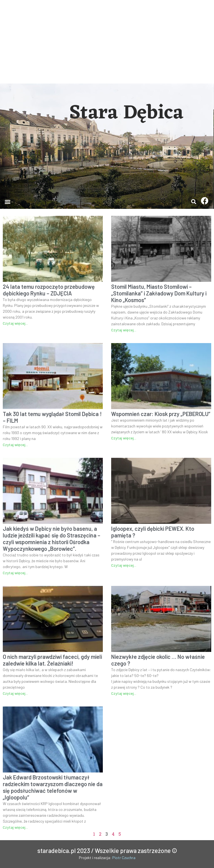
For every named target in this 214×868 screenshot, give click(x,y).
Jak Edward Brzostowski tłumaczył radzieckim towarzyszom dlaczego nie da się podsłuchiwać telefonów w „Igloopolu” (53, 787)
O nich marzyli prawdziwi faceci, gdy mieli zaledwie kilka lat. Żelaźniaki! (52, 660)
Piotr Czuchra (124, 858)
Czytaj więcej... (15, 323)
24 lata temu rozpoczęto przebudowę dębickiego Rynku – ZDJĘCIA (49, 290)
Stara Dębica (126, 113)
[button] (7, 201)
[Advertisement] (107, 42)
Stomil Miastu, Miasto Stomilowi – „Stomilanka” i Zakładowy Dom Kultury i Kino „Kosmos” (159, 293)
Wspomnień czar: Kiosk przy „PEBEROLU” (161, 414)
